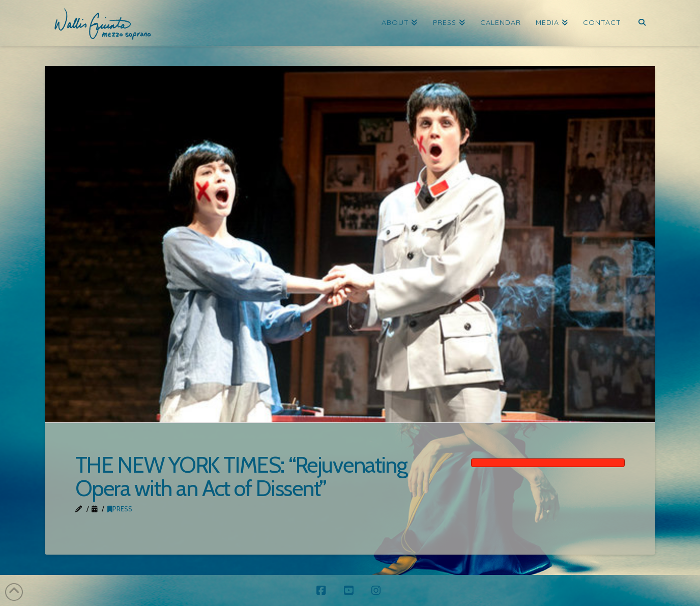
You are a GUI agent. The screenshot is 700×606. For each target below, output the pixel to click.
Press (120, 509)
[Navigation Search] (642, 23)
